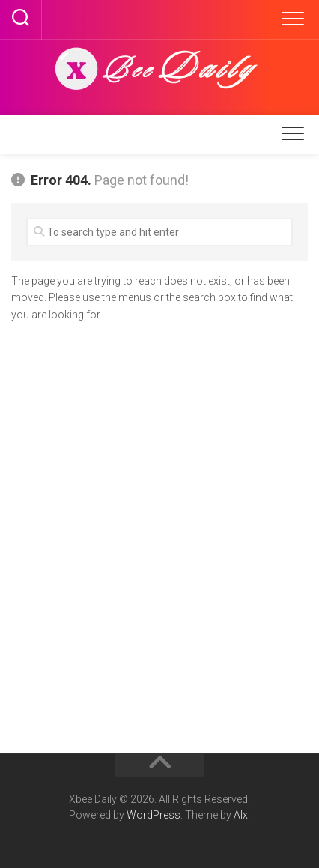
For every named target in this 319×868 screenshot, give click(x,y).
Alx (241, 815)
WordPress (154, 815)
